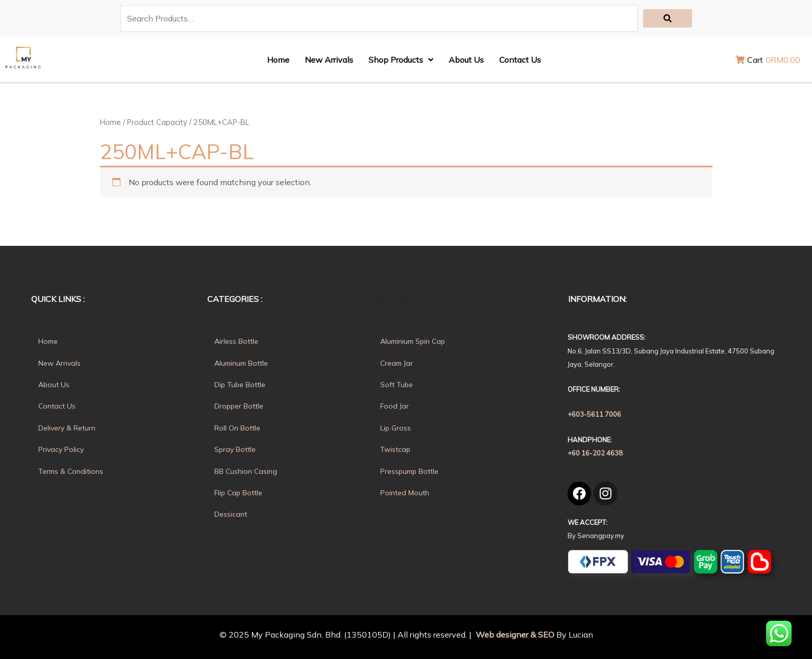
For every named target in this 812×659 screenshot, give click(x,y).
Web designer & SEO (514, 635)
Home (110, 122)
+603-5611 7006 (594, 414)
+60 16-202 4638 (595, 453)
